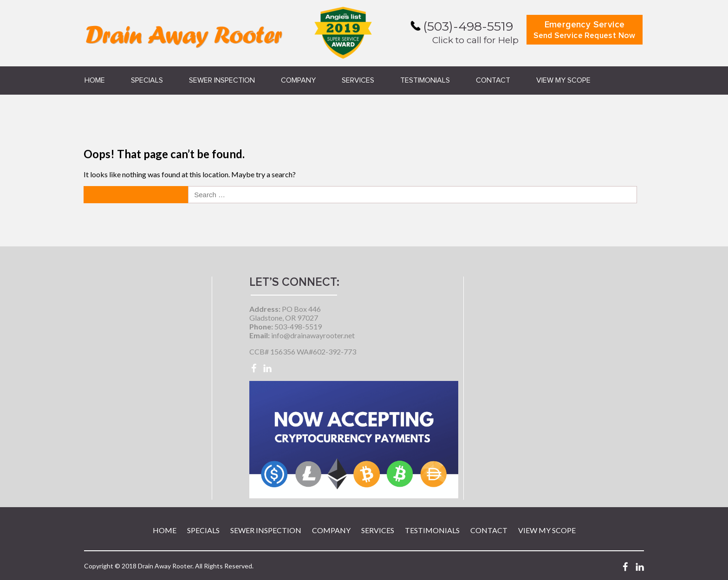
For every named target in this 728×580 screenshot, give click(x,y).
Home (95, 80)
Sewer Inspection (222, 80)
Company (298, 80)
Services (358, 80)
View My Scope (563, 80)
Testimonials (425, 80)
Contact (493, 80)
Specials (147, 80)
